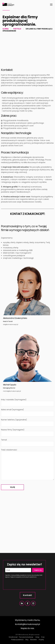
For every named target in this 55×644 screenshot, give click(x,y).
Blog (27, 640)
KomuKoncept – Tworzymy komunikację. (21, 637)
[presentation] (21, 583)
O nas (43, 637)
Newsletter (34, 640)
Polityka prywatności (17, 640)
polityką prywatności (21, 575)
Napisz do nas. (27, 628)
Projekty (41, 640)
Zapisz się (38, 570)
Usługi (37, 637)
